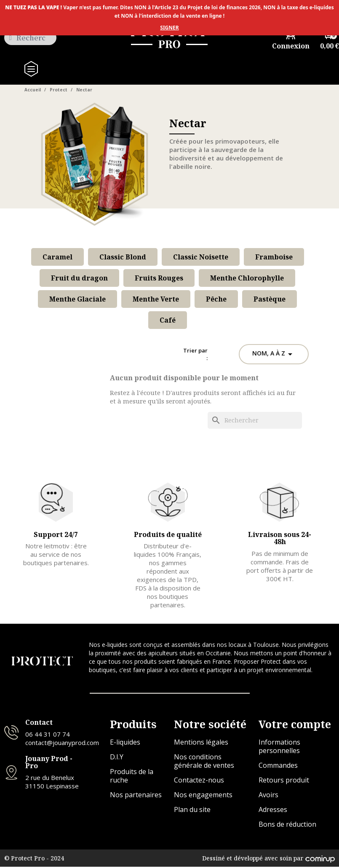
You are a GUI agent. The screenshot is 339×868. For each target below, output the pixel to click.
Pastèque (270, 299)
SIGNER (169, 28)
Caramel (57, 257)
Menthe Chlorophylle (247, 278)
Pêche (216, 299)
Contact (39, 724)
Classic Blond (123, 257)
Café (168, 320)
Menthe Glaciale (77, 299)
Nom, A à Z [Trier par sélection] (274, 354)
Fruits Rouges (159, 278)
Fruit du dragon (79, 278)
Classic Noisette (201, 257)
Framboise (274, 257)
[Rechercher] (255, 420)
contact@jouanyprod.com (62, 743)
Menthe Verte (156, 299)
